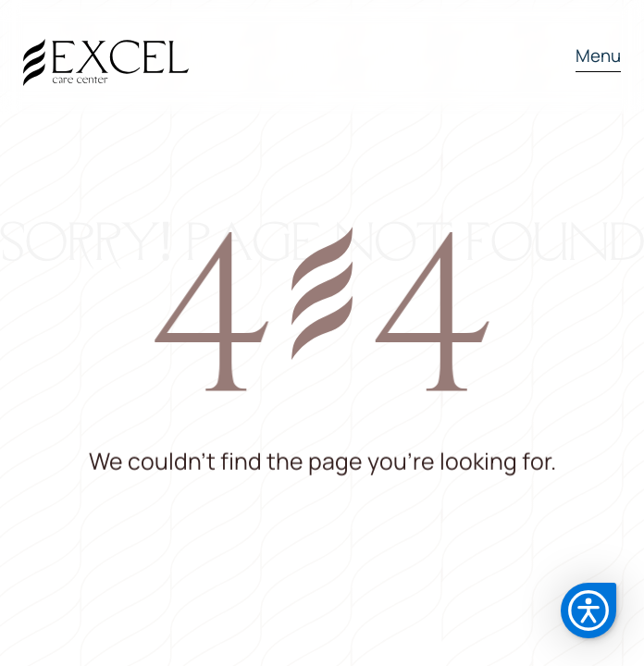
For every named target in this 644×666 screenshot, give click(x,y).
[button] (590, 57)
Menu (598, 55)
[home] (106, 57)
